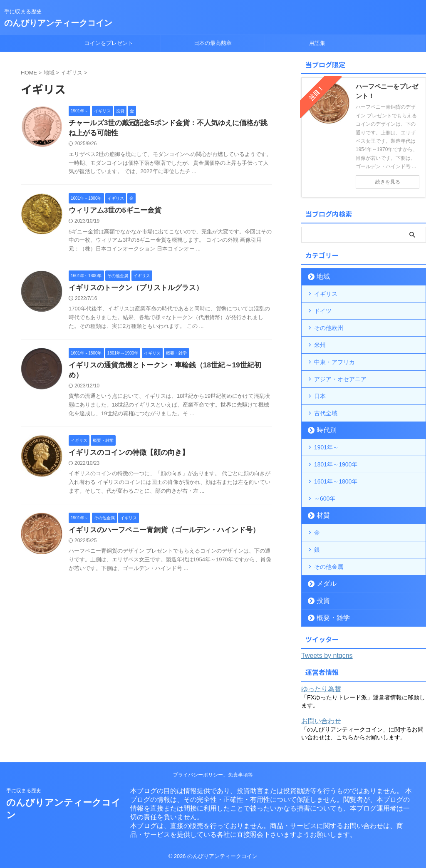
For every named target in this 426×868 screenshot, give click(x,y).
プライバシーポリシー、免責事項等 (213, 775)
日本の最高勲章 (213, 43)
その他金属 (329, 567)
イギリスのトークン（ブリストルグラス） (132, 291)
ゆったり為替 (321, 689)
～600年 (325, 498)
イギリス (326, 294)
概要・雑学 (329, 618)
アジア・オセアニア (340, 379)
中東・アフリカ (334, 362)
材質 (321, 515)
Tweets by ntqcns (327, 656)
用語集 (317, 43)
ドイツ (323, 311)
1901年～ (326, 447)
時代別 (323, 430)
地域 (321, 277)
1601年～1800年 (336, 481)
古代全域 (326, 413)
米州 (320, 345)
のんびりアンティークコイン (58, 23)
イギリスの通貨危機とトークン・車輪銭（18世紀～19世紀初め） (166, 369)
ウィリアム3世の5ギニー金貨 (112, 212)
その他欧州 (329, 328)
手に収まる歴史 (24, 791)
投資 (321, 601)
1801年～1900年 (336, 464)
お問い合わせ (321, 721)
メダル (323, 584)
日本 (320, 396)
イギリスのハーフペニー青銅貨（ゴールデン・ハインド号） (159, 525)
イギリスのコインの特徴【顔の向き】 (125, 447)
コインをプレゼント (109, 43)
